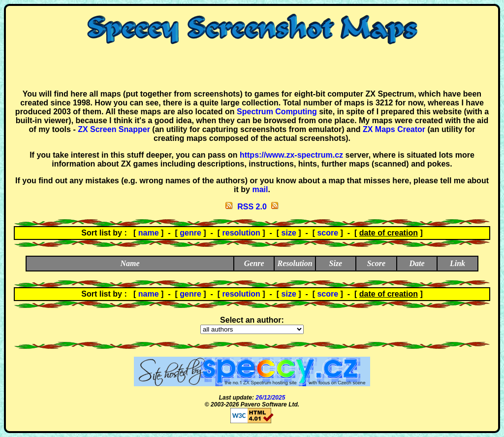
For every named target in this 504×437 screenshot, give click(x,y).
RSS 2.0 (252, 207)
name (149, 233)
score (328, 233)
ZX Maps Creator (394, 129)
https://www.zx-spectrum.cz (291, 155)
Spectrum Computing (277, 112)
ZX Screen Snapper (114, 129)
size (289, 233)
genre (190, 233)
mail (260, 189)
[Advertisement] (252, 67)
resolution (241, 233)
